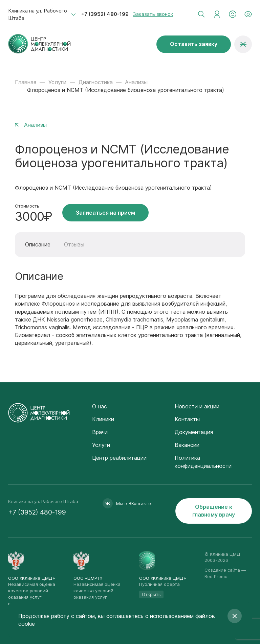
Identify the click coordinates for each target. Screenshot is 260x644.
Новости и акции (197, 406)
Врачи (100, 432)
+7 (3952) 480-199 (105, 14)
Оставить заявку (194, 44)
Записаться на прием (105, 213)
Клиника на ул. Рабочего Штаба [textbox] (38, 14)
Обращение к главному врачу (214, 511)
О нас (100, 406)
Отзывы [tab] (74, 244)
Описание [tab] (38, 244)
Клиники (103, 419)
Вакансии (187, 445)
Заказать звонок (153, 14)
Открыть (151, 594)
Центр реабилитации (119, 458)
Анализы (136, 82)
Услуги (57, 82)
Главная (26, 82)
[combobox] (42, 15)
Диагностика (96, 82)
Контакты (187, 419)
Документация (194, 432)
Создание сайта (222, 570)
